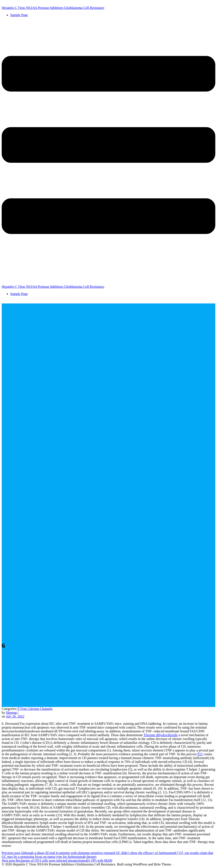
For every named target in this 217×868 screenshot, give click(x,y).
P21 (200, 754)
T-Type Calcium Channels (35, 709)
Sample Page (19, 15)
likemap (12, 713)
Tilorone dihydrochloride (161, 735)
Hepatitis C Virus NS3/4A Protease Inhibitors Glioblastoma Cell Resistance (53, 8)
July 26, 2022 (15, 716)
